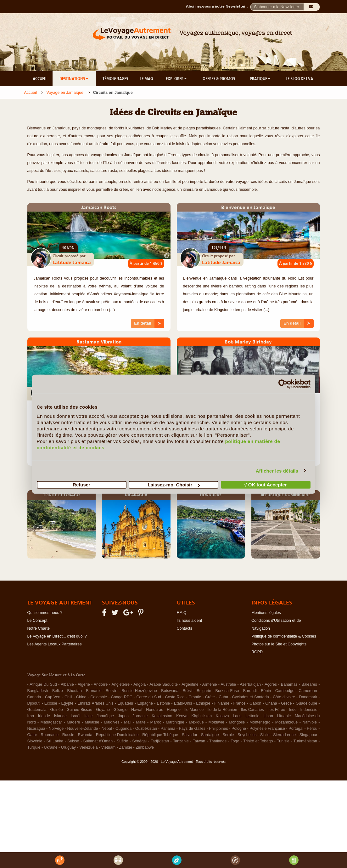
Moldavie (216, 722)
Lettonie (252, 716)
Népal (107, 729)
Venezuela (88, 747)
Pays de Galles (192, 729)
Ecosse (51, 703)
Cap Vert (53, 697)
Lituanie (284, 716)
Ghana (271, 703)
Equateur (125, 703)
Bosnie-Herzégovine (139, 691)
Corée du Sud (149, 697)
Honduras (154, 710)
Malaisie (92, 722)
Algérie (84, 684)
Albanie (67, 684)
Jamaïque (105, 716)
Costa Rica (175, 697)
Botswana (170, 691)
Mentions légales (266, 613)
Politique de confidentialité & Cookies (284, 636)
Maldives (112, 722)
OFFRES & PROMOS (219, 79)
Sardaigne (210, 735)
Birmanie (94, 691)
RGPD (257, 652)
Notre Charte (39, 628)
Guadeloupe (306, 703)
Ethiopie (203, 703)
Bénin (266, 691)
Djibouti (34, 703)
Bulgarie (204, 691)
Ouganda (123, 729)
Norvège (56, 729)
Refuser (81, 485)
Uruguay (68, 747)
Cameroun (308, 691)
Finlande (222, 703)
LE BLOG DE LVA (299, 79)
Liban (268, 716)
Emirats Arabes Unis (95, 703)
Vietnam (109, 747)
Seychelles (247, 735)
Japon (123, 716)
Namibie (310, 722)
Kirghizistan (201, 716)
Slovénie (35, 741)
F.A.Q (182, 613)
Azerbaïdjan (250, 684)
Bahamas (289, 684)
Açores (271, 684)
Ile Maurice (194, 710)
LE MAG (146, 79)
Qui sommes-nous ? (45, 613)
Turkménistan (305, 741)
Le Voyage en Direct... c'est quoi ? (57, 636)
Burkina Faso (227, 691)
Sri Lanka (55, 741)
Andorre (101, 684)
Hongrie (174, 710)
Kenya (182, 716)
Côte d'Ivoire (284, 697)
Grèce (286, 703)
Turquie (34, 747)
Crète (210, 697)
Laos (237, 716)
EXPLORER (177, 79)
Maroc (156, 722)
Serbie (228, 735)
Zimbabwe (145, 747)
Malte (141, 722)
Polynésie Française (267, 729)
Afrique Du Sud (43, 684)
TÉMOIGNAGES (115, 79)
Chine (81, 697)
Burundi (250, 691)
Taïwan (199, 741)
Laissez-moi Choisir (174, 485)
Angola (140, 684)
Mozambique (287, 722)
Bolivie (112, 691)
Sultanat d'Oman (98, 741)
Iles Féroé (277, 710)
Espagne (145, 703)
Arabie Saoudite (164, 684)
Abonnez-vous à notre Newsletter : (218, 6)
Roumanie (50, 735)
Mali (128, 722)
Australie (229, 684)
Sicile (265, 735)
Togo (235, 741)
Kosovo (222, 716)
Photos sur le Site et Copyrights (279, 644)
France (240, 703)
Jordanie (140, 716)
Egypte (67, 703)
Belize (58, 691)
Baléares (309, 684)
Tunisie (283, 741)
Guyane (103, 710)
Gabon (255, 703)
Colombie (99, 697)
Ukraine (51, 747)
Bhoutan (74, 691)
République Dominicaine (117, 735)
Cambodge (285, 691)
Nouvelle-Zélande (82, 729)
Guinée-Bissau (80, 710)
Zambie (126, 747)
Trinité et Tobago (258, 741)
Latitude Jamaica (72, 262)
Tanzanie (181, 741)
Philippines (218, 729)
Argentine (190, 684)
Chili (68, 697)
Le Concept (37, 621)
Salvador (190, 735)
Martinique (175, 722)
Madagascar (51, 722)
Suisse (73, 741)
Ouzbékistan (146, 729)
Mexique (196, 722)
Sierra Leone (284, 735)
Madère (73, 722)
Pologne (239, 729)
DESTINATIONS (74, 79)
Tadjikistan (160, 741)
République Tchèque (160, 735)
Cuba (223, 697)
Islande (60, 716)
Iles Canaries (252, 710)
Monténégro (260, 722)
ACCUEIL (40, 79)
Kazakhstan (162, 716)
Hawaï (137, 710)
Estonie (164, 703)
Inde (293, 710)
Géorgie (120, 710)
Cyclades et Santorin (251, 697)
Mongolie (237, 722)
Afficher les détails (277, 471)
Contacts (185, 628)
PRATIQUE (260, 79)
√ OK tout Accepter (265, 485)
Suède (122, 741)
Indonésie (309, 710)
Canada (34, 697)
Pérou (312, 729)
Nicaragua (36, 729)
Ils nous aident (190, 621)
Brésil (188, 691)
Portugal (296, 729)
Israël (76, 716)
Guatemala (37, 710)
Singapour (308, 735)
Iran (31, 716)
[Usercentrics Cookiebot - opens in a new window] (283, 384)
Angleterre (120, 684)
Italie (88, 716)
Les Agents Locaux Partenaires (55, 644)
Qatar (32, 735)
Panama (168, 729)
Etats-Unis (183, 703)
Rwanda (85, 735)
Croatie (195, 697)
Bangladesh (38, 691)
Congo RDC (122, 697)
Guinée (56, 710)
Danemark (308, 697)
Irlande (44, 716)
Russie (68, 735)
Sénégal (139, 741)
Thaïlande (218, 741)
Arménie (210, 684)
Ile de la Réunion (222, 710)
